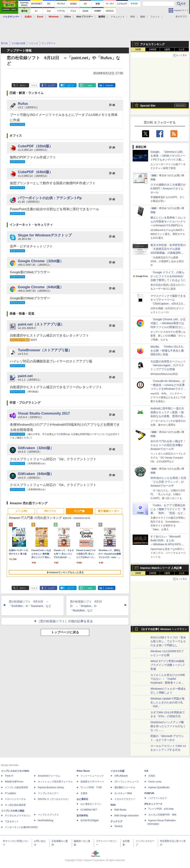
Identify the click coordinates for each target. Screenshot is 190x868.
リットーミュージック (92, 776)
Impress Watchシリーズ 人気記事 (161, 568)
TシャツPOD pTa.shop (161, 809)
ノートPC (21, 511)
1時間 (138, 49)
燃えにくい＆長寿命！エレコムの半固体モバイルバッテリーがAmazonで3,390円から (168, 221)
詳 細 (112, 105)
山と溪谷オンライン (91, 804)
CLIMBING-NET (89, 810)
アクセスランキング (152, 44)
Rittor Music (83, 771)
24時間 (152, 49)
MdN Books (120, 810)
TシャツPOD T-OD (91, 787)
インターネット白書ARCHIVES (21, 827)
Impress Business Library (51, 787)
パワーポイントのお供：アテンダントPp (50, 198)
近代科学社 (82, 816)
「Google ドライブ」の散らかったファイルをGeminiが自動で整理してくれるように (168, 276)
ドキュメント (118, 17)
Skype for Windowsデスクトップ (45, 235)
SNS (133, 17)
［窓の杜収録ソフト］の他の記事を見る (65, 621)
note (90, 85)
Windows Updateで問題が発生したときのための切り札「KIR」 (168, 702)
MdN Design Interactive (127, 816)
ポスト (23, 85)
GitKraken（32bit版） (36, 448)
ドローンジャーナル (15, 799)
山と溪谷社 (82, 799)
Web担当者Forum (14, 782)
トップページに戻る (65, 632)
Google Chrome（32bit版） (41, 261)
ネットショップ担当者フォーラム (55, 782)
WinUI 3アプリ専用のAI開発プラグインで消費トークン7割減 (168, 665)
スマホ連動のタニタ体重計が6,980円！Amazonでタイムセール (168, 188)
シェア (51, 85)
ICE (146, 771)
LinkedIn (109, 85)
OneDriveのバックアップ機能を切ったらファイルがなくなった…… (168, 726)
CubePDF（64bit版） (35, 172)
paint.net (25, 376)
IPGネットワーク (153, 804)
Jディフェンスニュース (127, 782)
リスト (34, 85)
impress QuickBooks (159, 787)
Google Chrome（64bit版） (41, 287)
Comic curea (155, 782)
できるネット (12, 821)
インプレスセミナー (48, 793)
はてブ (70, 85)
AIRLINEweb (121, 776)
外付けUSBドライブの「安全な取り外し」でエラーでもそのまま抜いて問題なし (168, 641)
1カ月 (182, 49)
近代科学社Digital (89, 820)
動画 (143, 17)
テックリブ (116, 821)
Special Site (148, 106)
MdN (113, 805)
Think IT (9, 776)
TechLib (118, 826)
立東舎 (84, 793)
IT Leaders (10, 793)
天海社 (152, 776)
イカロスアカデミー (125, 799)
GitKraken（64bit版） (36, 474)
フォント (155, 17)
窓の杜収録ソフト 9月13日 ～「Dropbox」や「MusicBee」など (86, 606)
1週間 (167, 49)
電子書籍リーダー (109, 511)
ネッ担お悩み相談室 (15, 805)
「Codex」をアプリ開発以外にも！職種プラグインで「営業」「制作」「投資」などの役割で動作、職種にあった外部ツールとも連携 (168, 513)
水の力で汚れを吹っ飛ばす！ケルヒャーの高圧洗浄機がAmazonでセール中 (168, 445)
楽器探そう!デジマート (92, 782)
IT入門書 (79, 511)
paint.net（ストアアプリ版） (41, 324)
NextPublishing (46, 820)
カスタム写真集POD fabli (162, 815)
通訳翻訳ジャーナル (125, 787)
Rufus (23, 104)
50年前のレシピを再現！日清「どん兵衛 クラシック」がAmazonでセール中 (168, 482)
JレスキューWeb (123, 793)
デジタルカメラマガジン (18, 816)
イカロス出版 (117, 771)
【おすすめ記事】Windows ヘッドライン (164, 629)
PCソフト (50, 511)
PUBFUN (149, 793)
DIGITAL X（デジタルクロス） (54, 799)
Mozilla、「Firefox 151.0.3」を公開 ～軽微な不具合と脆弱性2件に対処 (168, 351)
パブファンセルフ (158, 798)
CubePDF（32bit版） (35, 146)
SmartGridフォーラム (49, 776)
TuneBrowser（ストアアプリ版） (45, 350)
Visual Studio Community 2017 (44, 413)
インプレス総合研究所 (16, 787)
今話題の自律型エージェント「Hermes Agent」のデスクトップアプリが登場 (168, 365)
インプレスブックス (48, 815)
